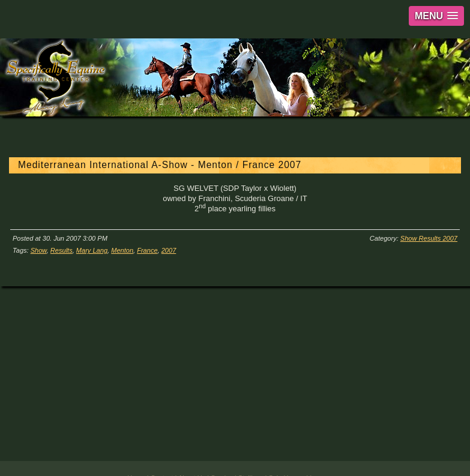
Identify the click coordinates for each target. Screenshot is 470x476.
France (147, 250)
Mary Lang (92, 250)
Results (62, 250)
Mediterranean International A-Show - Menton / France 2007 (160, 165)
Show (39, 250)
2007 (169, 250)
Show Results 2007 (429, 238)
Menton (122, 250)
